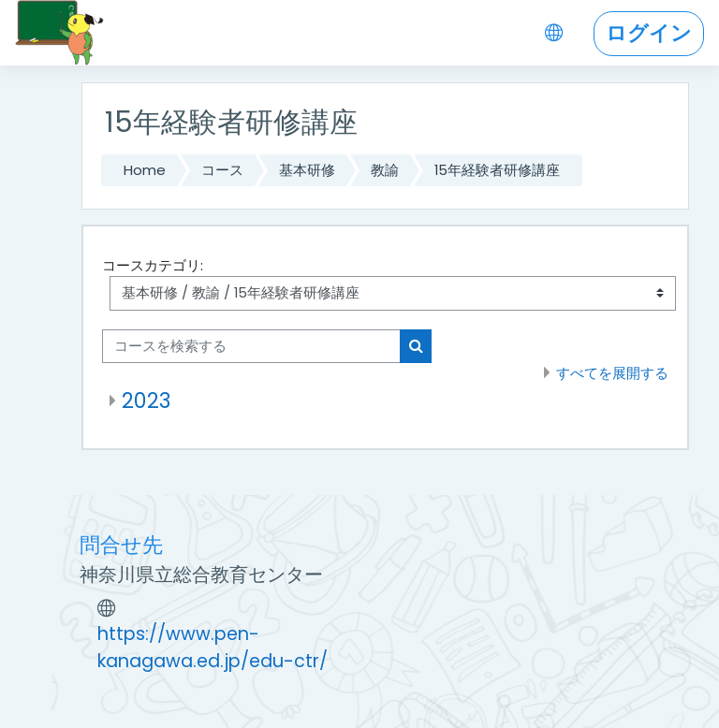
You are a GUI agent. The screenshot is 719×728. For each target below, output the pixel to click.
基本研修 (307, 170)
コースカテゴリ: (153, 265)
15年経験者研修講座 (497, 170)
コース (222, 170)
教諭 (385, 170)
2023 (146, 400)
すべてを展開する (612, 373)
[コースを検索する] (251, 346)
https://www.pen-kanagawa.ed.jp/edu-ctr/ (213, 648)
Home (145, 170)
